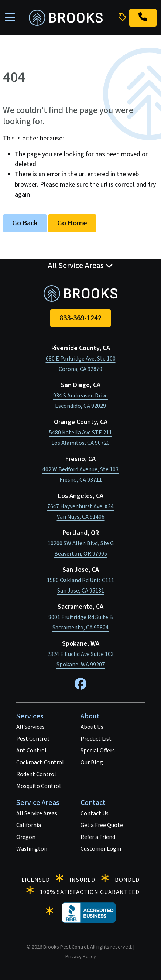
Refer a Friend (98, 837)
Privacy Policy (81, 957)
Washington (32, 849)
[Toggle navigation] (10, 18)
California (29, 825)
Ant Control (31, 751)
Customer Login (101, 849)
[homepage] (66, 18)
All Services (30, 727)
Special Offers (98, 751)
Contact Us (95, 813)
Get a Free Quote (102, 825)
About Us (92, 727)
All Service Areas (37, 813)
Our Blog (92, 762)
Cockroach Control (40, 762)
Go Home (72, 223)
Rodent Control (36, 774)
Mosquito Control (39, 786)
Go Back (25, 223)
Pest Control (33, 739)
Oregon (26, 837)
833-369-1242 (80, 318)
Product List (96, 739)
